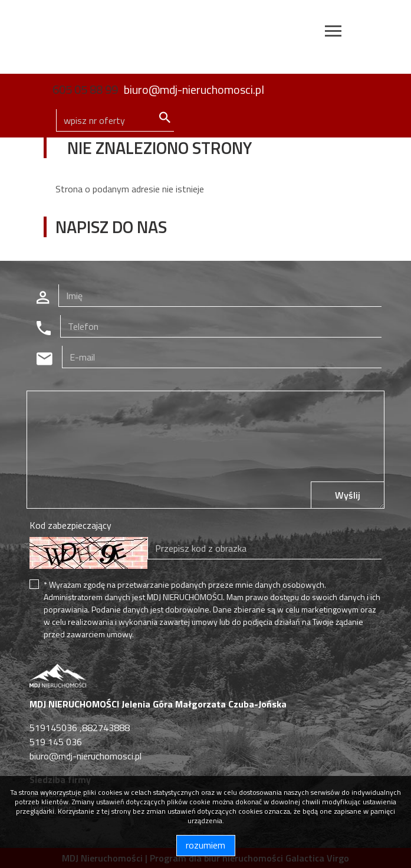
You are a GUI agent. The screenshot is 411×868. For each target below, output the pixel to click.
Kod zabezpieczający (70, 525)
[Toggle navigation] (333, 33)
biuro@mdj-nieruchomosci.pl (194, 89)
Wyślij (348, 495)
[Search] (115, 120)
